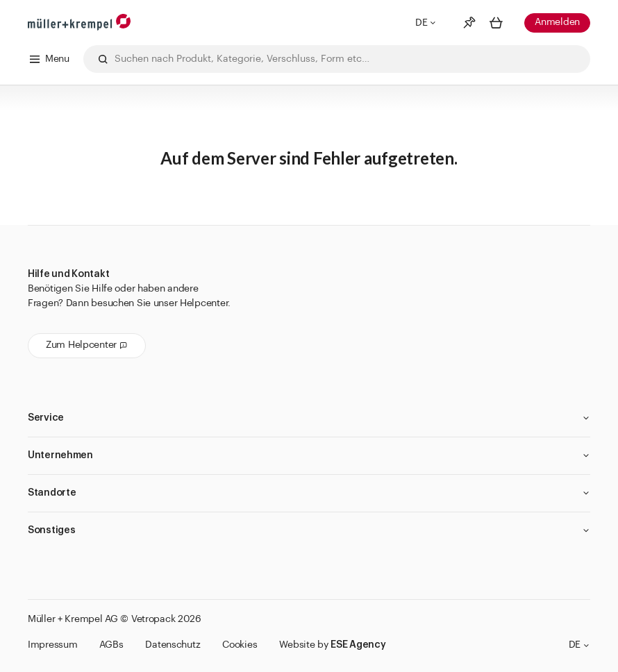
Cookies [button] (240, 645)
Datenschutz (173, 645)
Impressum (52, 645)
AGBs (111, 645)
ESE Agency (358, 645)
